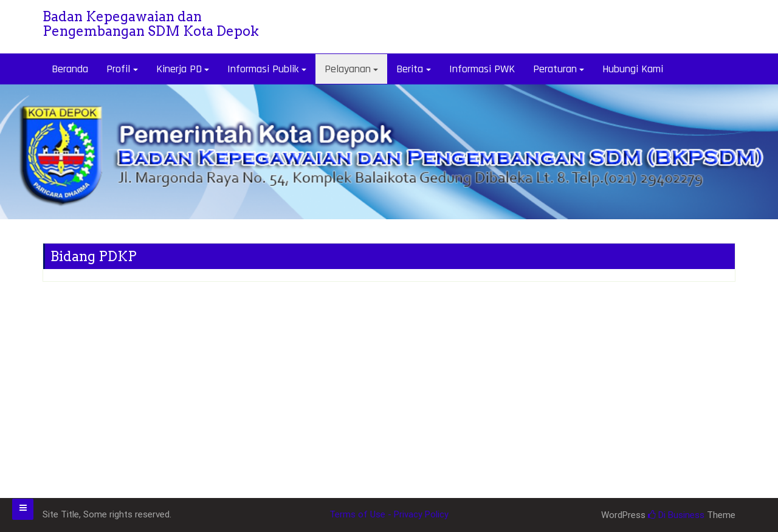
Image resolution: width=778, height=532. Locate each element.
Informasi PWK (482, 69)
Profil (118, 69)
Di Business (676, 515)
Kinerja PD (179, 69)
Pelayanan (348, 69)
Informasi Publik (263, 69)
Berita (410, 69)
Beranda (70, 69)
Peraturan (555, 69)
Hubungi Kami (633, 69)
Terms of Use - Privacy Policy (389, 514)
